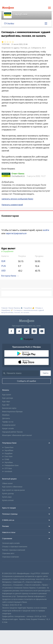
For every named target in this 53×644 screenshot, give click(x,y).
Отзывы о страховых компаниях (15, 547)
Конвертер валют (9, 425)
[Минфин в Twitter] (27, 331)
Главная (4, 308)
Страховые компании (10, 557)
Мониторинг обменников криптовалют (17, 435)
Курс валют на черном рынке (13, 490)
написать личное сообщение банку (17, 199)
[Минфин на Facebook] (11, 331)
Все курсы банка (9, 276)
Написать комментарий (12, 205)
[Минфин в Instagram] (34, 331)
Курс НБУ (6, 405)
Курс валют (7, 395)
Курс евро (6, 402)
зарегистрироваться (16, 233)
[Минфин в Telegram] (19, 331)
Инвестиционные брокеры (12, 412)
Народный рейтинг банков (12, 432)
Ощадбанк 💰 (29, 308)
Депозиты (6, 418)
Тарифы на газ (8, 422)
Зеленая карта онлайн (11, 543)
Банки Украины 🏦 (16, 308)
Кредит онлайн (8, 429)
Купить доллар (8, 494)
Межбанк (6, 415)
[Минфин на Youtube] (42, 331)
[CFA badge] (8, 567)
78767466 (6, 44)
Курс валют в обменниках (12, 487)
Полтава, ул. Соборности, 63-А (33, 48)
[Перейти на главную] (8, 8)
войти (46, 230)
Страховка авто (8, 553)
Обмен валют (7, 483)
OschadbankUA (18, 176)
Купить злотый (8, 500)
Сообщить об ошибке (26, 381)
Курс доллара (8, 398)
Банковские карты (9, 408)
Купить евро (7, 497)
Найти (46, 373)
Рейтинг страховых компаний (14, 550)
